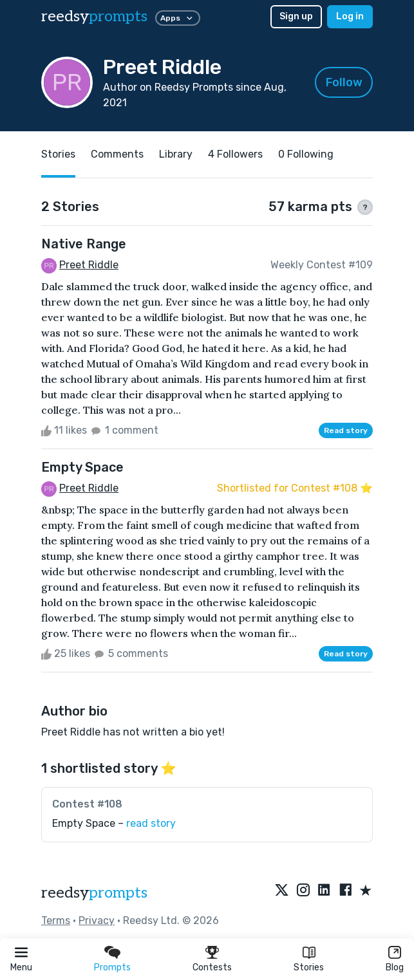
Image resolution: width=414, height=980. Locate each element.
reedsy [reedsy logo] (94, 16)
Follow (344, 82)
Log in (350, 16)
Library (176, 154)
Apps (178, 18)
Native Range (84, 244)
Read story (346, 430)
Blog (395, 967)
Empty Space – (114, 823)
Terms (56, 920)
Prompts (112, 967)
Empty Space (82, 467)
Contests (212, 967)
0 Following (306, 154)
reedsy (94, 893)
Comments (117, 154)
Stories (309, 967)
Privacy (97, 920)
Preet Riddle (89, 265)
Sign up (296, 16)
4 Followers (235, 154)
